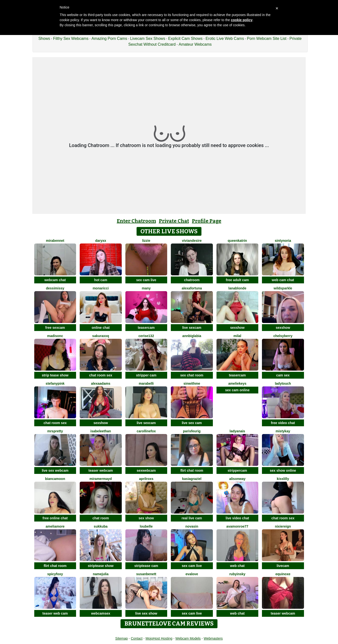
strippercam (237, 470)
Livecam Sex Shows (148, 39)
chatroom (192, 280)
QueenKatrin (237, 241)
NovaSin (192, 526)
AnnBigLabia (192, 336)
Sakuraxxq (101, 336)
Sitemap (121, 638)
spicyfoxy (55, 574)
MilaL (237, 336)
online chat (101, 328)
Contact (137, 638)
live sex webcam (55, 470)
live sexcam (192, 328)
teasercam (146, 328)
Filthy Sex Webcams (71, 39)
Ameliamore (55, 526)
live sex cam (192, 423)
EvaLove (192, 574)
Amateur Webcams (195, 44)
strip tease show (55, 375)
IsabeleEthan (101, 431)
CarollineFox (146, 431)
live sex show (146, 613)
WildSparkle (283, 288)
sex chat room (192, 375)
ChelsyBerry (283, 336)
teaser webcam (101, 470)
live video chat (237, 518)
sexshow (237, 328)
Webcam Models (188, 638)
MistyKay (283, 431)
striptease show (101, 566)
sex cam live (146, 280)
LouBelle (146, 526)
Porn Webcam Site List (267, 39)
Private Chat (174, 221)
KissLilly (283, 479)
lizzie (146, 241)
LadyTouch (283, 383)
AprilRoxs (146, 479)
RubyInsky (237, 574)
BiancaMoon (55, 479)
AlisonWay (237, 479)
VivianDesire (192, 241)
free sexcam (55, 328)
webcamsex (101, 613)
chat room (101, 518)
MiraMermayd (101, 479)
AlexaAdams (101, 383)
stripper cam (146, 375)
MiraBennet (55, 241)
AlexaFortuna (192, 288)
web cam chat (283, 280)
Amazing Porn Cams (109, 39)
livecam (283, 566)
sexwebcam (146, 470)
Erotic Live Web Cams (225, 39)
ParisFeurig (192, 431)
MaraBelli (146, 383)
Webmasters (213, 638)
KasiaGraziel (192, 479)
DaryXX (101, 241)
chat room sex (101, 375)
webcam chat (55, 280)
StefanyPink (55, 383)
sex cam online (237, 390)
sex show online (283, 470)
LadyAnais (237, 431)
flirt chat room (192, 470)
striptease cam (146, 566)
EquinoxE (283, 574)
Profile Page (207, 221)
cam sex (283, 375)
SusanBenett (146, 574)
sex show (146, 518)
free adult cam (237, 280)
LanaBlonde (237, 288)
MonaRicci (101, 288)
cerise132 (146, 336)
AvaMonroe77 (237, 526)
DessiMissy (55, 288)
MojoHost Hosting (159, 638)
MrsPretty (55, 431)
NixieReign (283, 526)
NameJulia (101, 574)
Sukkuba (101, 526)
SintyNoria (283, 241)
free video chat (283, 423)
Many (146, 288)
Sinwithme (192, 383)
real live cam (192, 518)
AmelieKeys (237, 383)
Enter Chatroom (136, 221)
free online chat (55, 518)
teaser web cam (55, 613)
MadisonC (55, 336)
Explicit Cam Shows (185, 39)
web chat (237, 566)
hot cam (101, 280)
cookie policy (242, 20)
